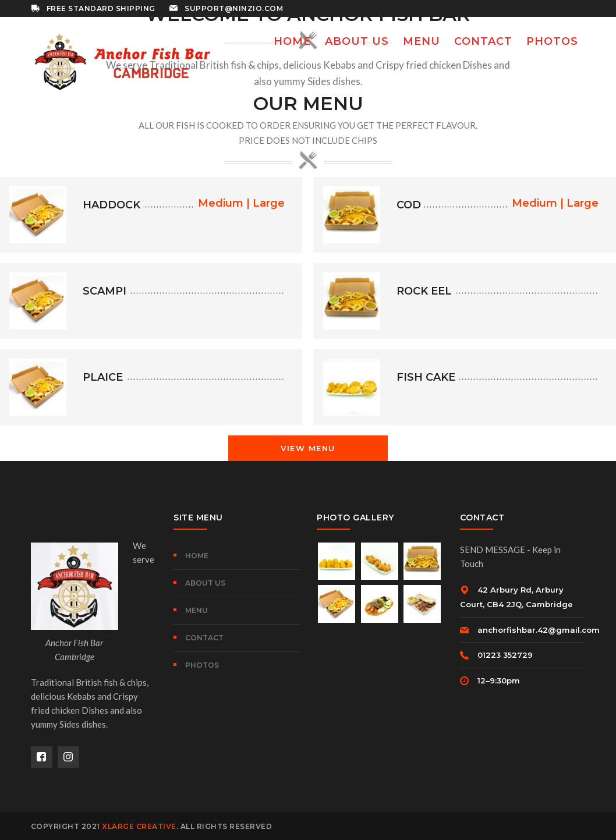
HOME (197, 556)
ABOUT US (205, 583)
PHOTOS (202, 665)
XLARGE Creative (139, 826)
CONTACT (204, 638)
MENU (197, 610)
